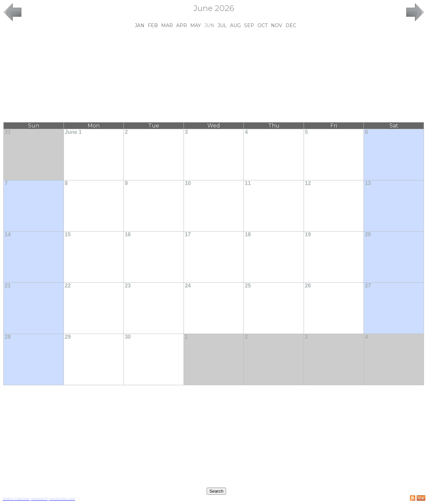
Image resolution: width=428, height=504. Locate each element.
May (196, 25)
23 (128, 286)
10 (188, 183)
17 (188, 234)
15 (68, 234)
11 (248, 183)
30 (128, 337)
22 (68, 286)
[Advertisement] (214, 75)
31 (8, 132)
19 (308, 234)
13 (368, 183)
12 (308, 183)
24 (188, 286)
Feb (153, 25)
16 (128, 234)
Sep (249, 25)
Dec (291, 25)
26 (308, 286)
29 (68, 337)
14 (8, 234)
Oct (262, 25)
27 (368, 286)
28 (8, 337)
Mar (167, 25)
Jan (140, 25)
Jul (222, 25)
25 (248, 286)
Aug (235, 25)
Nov (277, 25)
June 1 (73, 132)
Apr (182, 25)
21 (8, 286)
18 (248, 234)
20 (368, 234)
